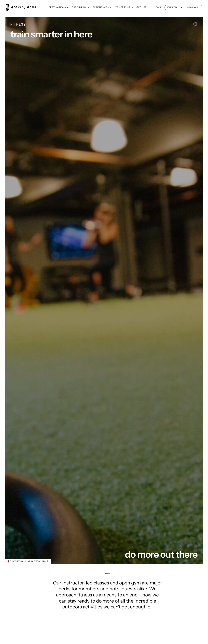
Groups (141, 7)
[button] (59, 7)
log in (158, 7)
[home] (23, 7)
